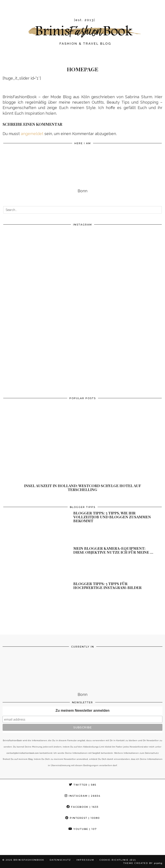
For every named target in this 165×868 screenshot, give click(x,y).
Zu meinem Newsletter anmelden (82, 711)
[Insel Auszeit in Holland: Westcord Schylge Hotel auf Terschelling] (82, 448)
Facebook (82, 807)
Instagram (83, 796)
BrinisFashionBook (29, 860)
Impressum (85, 860)
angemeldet (32, 134)
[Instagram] (43, 268)
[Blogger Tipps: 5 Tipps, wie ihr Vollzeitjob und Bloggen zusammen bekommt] (32, 527)
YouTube (83, 829)
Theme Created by (143, 863)
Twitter (83, 785)
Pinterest (82, 818)
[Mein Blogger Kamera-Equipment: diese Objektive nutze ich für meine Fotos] (32, 563)
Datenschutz (60, 860)
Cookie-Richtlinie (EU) (118, 860)
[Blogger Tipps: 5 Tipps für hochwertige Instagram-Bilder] (32, 598)
